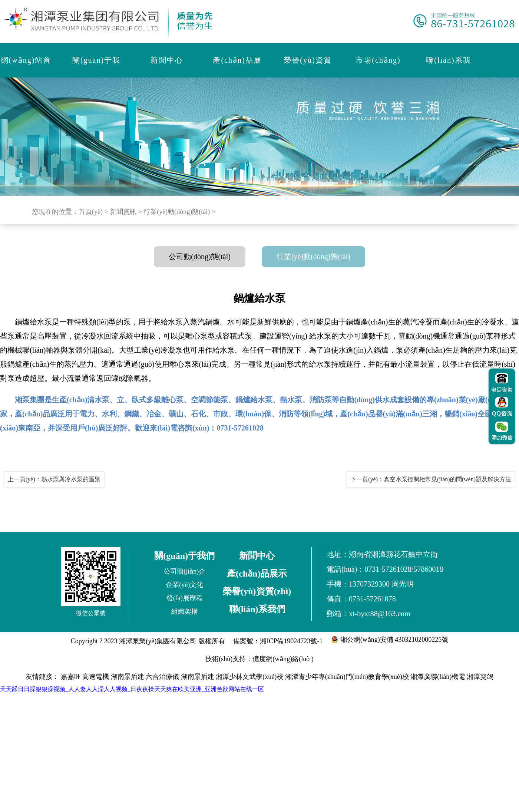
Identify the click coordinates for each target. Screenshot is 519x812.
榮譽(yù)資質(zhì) (257, 591)
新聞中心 (257, 556)
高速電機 (96, 677)
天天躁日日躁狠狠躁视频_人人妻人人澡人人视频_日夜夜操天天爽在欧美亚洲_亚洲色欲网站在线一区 (132, 689)
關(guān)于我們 (184, 556)
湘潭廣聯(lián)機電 (438, 677)
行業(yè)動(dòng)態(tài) (177, 212)
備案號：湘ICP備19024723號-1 (278, 641)
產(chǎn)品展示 (257, 574)
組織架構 (185, 611)
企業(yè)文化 (184, 585)
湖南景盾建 (128, 677)
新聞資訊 (123, 212)
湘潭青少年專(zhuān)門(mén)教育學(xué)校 (347, 677)
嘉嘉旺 (71, 677)
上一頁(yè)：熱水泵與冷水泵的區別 (54, 479)
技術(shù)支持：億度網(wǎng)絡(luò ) (259, 659)
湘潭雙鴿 (480, 677)
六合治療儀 (162, 677)
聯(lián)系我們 (257, 609)
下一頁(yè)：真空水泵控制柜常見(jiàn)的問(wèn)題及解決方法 (431, 479)
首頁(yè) (91, 212)
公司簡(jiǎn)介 (184, 571)
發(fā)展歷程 (185, 598)
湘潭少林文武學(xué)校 (249, 677)
